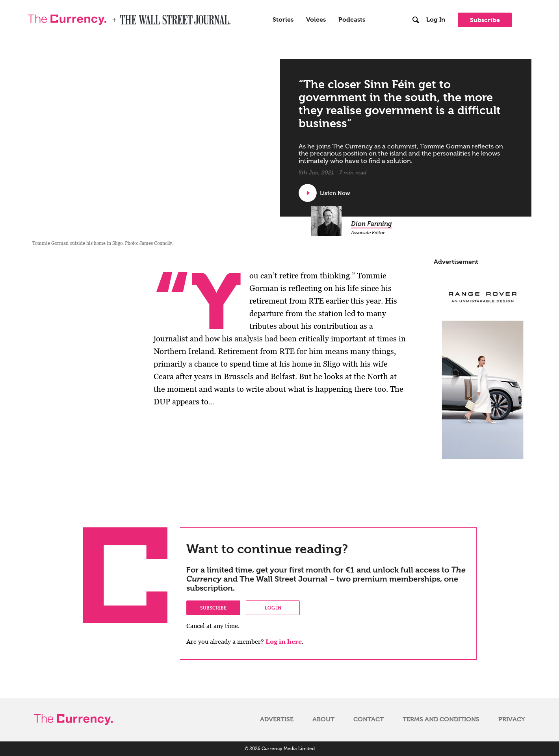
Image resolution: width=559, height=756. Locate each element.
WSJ (127, 17)
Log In (436, 20)
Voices (316, 20)
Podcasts (352, 20)
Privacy (512, 719)
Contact (369, 719)
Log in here (284, 642)
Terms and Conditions (441, 719)
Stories (283, 20)
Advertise (277, 719)
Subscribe (485, 20)
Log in (273, 608)
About (323, 719)
